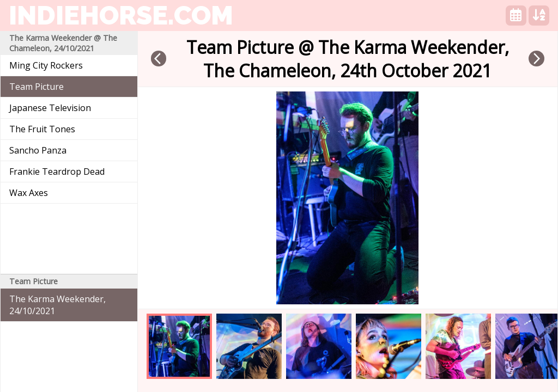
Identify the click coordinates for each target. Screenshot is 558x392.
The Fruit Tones (42, 129)
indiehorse (121, 15)
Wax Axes (29, 193)
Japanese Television (50, 108)
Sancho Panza (38, 150)
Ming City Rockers (46, 65)
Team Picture (37, 87)
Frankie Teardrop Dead (57, 171)
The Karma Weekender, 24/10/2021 (57, 305)
